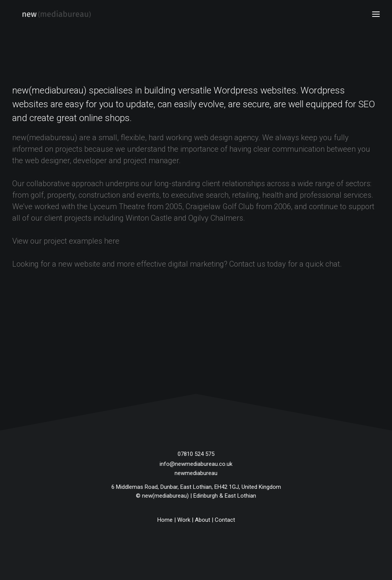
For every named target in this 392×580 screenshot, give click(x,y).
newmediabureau (196, 473)
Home (165, 520)
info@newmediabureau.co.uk (196, 464)
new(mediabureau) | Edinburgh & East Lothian (199, 496)
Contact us (247, 264)
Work (184, 520)
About (203, 520)
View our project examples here (66, 241)
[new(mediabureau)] (47, 14)
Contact (225, 520)
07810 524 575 (196, 454)
